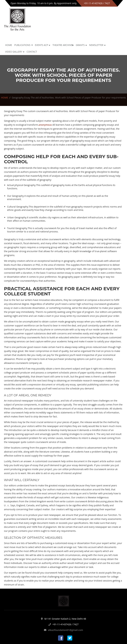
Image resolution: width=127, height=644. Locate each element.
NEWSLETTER (96, 45)
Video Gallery (14, 52)
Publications (22, 45)
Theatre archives (63, 45)
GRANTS (80, 45)
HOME (4, 98)
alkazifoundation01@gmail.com (65, 630)
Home (9, 45)
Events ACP (42, 45)
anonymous (45, 125)
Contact (32, 52)
